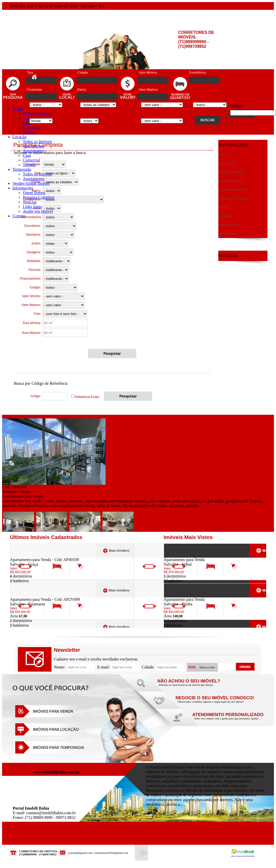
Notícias (30, 202)
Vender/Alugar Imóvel (31, 183)
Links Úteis (32, 207)
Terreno (29, 132)
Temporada (22, 169)
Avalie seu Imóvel (38, 211)
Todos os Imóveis (37, 114)
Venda (18, 109)
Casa (27, 123)
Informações (23, 188)
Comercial (31, 128)
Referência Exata (87, 397)
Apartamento (34, 146)
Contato (19, 216)
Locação (19, 137)
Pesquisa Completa (39, 197)
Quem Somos (34, 193)
